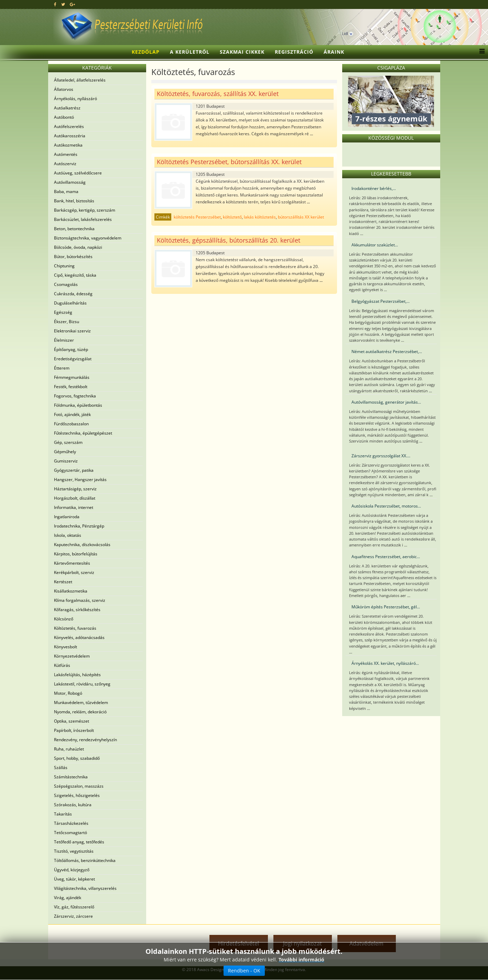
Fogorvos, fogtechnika (75, 396)
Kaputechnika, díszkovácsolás (82, 545)
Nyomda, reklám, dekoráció (80, 712)
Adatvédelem (366, 944)
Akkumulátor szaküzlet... (375, 245)
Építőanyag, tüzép (71, 349)
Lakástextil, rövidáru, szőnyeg (82, 684)
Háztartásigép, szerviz (75, 489)
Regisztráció (294, 52)
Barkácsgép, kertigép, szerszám (85, 210)
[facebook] (55, 4)
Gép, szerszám (68, 442)
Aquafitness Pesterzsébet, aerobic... (386, 557)
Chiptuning (64, 266)
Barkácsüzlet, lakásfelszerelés (83, 219)
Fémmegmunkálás (72, 377)
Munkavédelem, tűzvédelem (81, 702)
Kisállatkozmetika (71, 591)
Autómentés (66, 154)
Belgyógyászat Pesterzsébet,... (381, 301)
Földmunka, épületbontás (78, 405)
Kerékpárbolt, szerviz (74, 572)
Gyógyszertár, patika (74, 470)
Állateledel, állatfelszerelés (80, 80)
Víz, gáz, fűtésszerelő (74, 907)
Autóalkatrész (67, 108)
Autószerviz (65, 164)
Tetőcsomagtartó (71, 833)
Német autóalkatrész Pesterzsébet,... (387, 351)
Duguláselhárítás (70, 303)
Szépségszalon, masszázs (79, 786)
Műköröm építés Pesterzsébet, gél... (386, 607)
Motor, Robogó (68, 693)
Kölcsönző (64, 619)
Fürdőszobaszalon (71, 424)
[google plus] (72, 4)
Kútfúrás (62, 665)
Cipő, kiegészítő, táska (75, 275)
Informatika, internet (74, 507)
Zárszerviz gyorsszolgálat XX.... (381, 456)
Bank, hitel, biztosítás (74, 201)
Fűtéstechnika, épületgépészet (83, 433)
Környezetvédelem (72, 656)
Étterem (62, 368)
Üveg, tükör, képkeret (74, 879)
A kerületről (190, 52)
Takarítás (63, 814)
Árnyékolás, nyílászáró (75, 99)
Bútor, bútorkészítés (73, 257)
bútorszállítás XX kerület (301, 217)
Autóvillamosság (70, 182)
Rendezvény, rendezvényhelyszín (85, 740)
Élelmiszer (64, 340)
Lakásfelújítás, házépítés (77, 675)
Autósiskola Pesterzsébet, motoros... (386, 506)
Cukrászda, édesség (73, 294)
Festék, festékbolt (71, 387)
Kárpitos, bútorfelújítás (76, 554)
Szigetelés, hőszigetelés (77, 795)
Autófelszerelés (69, 126)
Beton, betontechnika (74, 229)
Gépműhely (65, 452)
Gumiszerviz (66, 461)
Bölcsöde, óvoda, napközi (78, 247)
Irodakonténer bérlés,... (374, 188)
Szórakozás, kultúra (73, 805)
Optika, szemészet (72, 721)
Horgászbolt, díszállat (75, 498)
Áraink (334, 52)
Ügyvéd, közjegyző (72, 870)
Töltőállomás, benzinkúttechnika (85, 860)
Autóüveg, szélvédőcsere (78, 173)
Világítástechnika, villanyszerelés (85, 888)
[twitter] (63, 4)
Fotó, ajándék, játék (72, 414)
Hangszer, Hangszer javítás (80, 480)
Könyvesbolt (66, 647)
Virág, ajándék (68, 898)
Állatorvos (64, 89)
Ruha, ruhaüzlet (69, 749)
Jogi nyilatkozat (302, 944)
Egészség (63, 312)
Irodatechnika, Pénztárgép (79, 526)
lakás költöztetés (260, 217)
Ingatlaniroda (67, 517)
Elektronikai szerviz (72, 331)
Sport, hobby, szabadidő (77, 758)
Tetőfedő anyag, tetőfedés (79, 842)
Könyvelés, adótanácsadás (79, 637)
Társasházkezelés (71, 823)
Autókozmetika (68, 145)
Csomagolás (66, 284)
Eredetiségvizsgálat (73, 359)
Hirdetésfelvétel (238, 944)
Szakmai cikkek (242, 52)
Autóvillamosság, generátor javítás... (386, 402)
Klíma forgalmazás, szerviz (80, 600)
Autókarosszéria (70, 136)
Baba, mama (66, 191)
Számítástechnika (71, 777)
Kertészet (63, 582)
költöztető (232, 217)
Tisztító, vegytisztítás (74, 851)
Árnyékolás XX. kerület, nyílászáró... (385, 663)
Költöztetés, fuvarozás (75, 628)
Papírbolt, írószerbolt (74, 730)
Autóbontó (64, 117)
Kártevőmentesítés (72, 563)
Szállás (61, 768)
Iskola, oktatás (68, 535)
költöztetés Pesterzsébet (197, 217)
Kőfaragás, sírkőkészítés (77, 610)
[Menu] (480, 52)
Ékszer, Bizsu (67, 322)
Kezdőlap (146, 52)
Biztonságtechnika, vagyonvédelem (88, 238)
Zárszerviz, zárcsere (73, 916)
